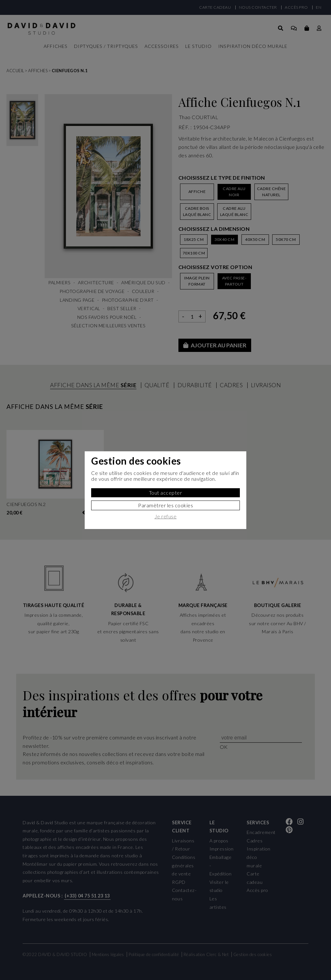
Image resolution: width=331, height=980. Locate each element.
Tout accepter (166, 493)
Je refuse (166, 516)
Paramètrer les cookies (165, 505)
